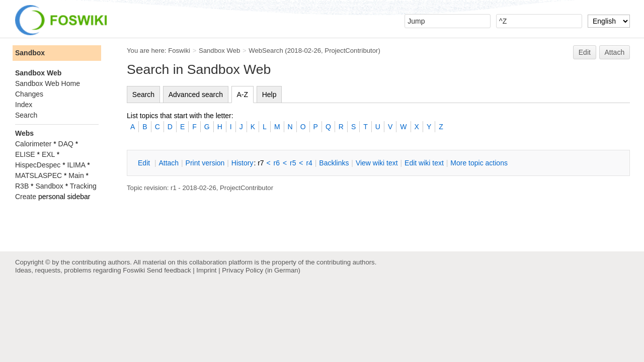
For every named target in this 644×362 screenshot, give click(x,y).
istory (243, 163)
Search (143, 95)
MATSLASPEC (38, 175)
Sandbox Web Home (48, 83)
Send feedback (169, 270)
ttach (169, 163)
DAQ (66, 144)
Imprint (206, 270)
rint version (205, 163)
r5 (293, 163)
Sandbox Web (219, 51)
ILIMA (76, 165)
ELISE (25, 154)
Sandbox (30, 53)
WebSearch (266, 51)
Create (26, 197)
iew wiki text (377, 163)
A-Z (243, 95)
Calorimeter (33, 144)
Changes (29, 94)
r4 (309, 163)
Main (76, 175)
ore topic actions (479, 163)
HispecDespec (38, 165)
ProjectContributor (351, 51)
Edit (585, 52)
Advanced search (196, 95)
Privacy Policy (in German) (261, 270)
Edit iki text (424, 163)
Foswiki (179, 51)
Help (269, 95)
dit (145, 163)
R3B (22, 186)
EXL (48, 154)
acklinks (334, 163)
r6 (277, 163)
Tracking (83, 186)
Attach (615, 52)
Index (24, 105)
